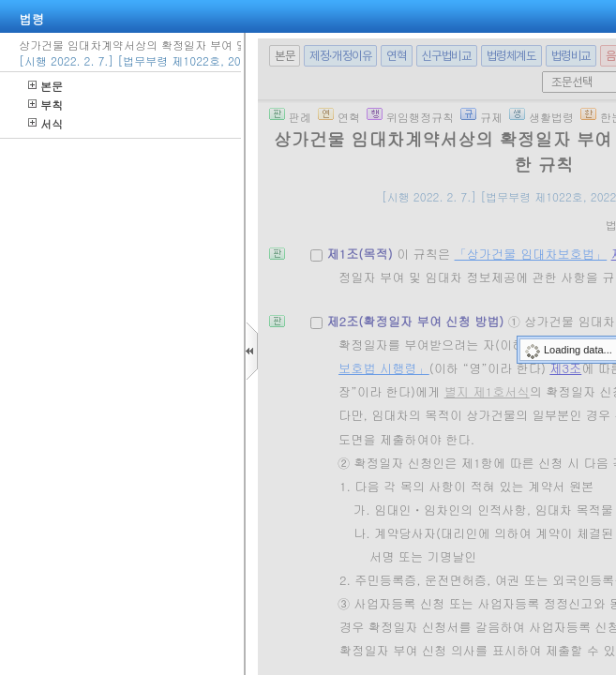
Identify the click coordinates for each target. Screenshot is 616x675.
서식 (45, 123)
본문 (45, 86)
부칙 (45, 105)
